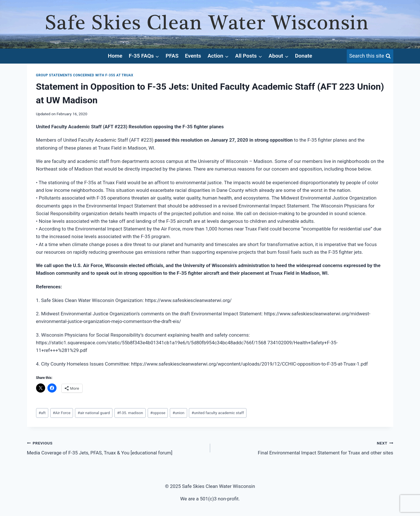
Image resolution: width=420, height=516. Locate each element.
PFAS (172, 56)
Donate (304, 56)
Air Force (62, 413)
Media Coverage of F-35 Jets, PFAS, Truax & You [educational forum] (116, 447)
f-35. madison (130, 413)
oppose (158, 413)
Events (193, 56)
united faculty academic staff (218, 413)
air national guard (94, 413)
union (178, 413)
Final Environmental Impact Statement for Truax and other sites (304, 447)
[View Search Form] (370, 56)
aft (42, 413)
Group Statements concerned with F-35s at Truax (85, 75)
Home (115, 56)
